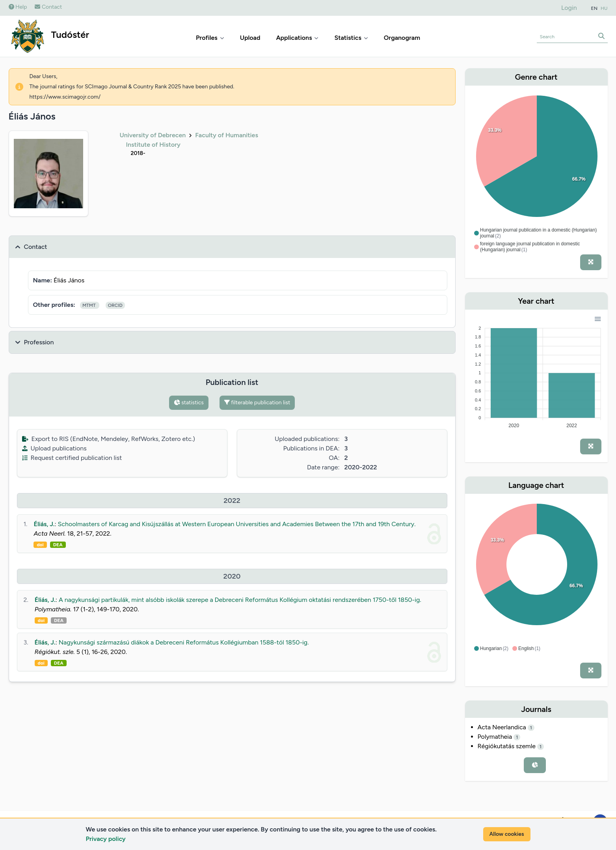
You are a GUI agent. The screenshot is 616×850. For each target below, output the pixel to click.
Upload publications (54, 448)
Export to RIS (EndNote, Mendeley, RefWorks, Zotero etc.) (109, 439)
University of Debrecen (153, 135)
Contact (48, 7)
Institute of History (153, 145)
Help (18, 7)
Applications (297, 38)
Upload (250, 38)
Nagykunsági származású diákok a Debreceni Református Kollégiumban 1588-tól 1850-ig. (184, 642)
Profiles (210, 38)
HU (604, 8)
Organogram (402, 38)
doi (40, 545)
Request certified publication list (72, 458)
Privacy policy (106, 839)
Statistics (351, 38)
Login (569, 8)
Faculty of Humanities (227, 135)
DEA (58, 545)
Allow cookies (507, 834)
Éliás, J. (44, 524)
